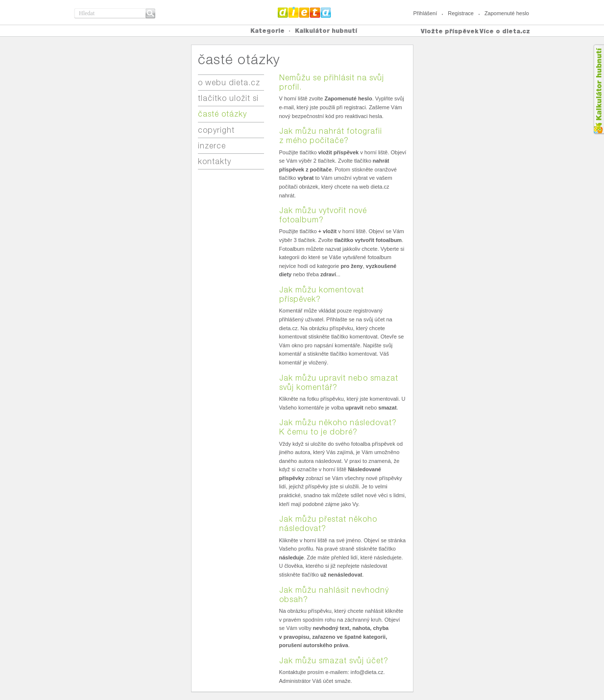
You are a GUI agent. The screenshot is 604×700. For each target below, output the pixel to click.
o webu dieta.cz (229, 83)
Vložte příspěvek (450, 31)
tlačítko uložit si (228, 98)
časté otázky (222, 114)
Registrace (461, 13)
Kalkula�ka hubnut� (598, 89)
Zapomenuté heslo (507, 13)
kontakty (215, 161)
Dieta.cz (304, 12)
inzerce (212, 146)
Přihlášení (425, 13)
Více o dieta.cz (505, 31)
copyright (216, 130)
